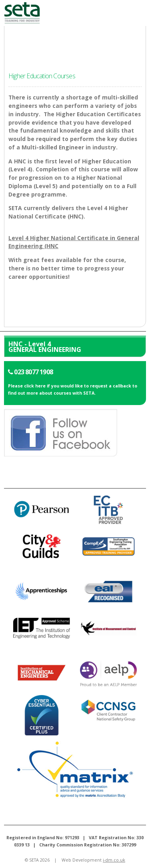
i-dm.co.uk (114, 860)
